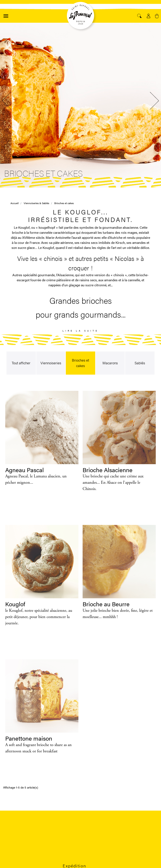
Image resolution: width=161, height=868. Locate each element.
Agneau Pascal (25, 470)
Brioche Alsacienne (108, 470)
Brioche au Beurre (106, 604)
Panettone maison (29, 738)
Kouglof (15, 604)
